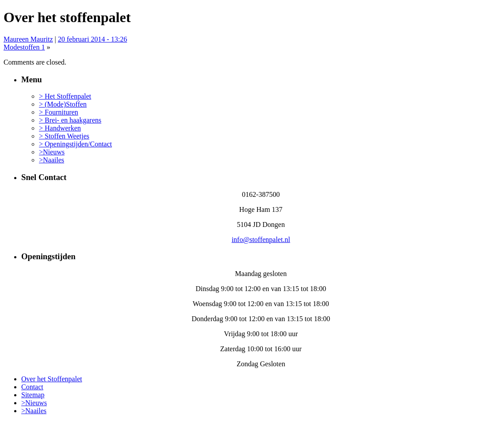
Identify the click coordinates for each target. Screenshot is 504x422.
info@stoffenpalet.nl (261, 240)
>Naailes (52, 160)
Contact (32, 387)
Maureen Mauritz (28, 39)
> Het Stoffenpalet (65, 96)
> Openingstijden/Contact (75, 144)
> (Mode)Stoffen (63, 104)
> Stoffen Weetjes (64, 136)
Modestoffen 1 (24, 47)
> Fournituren (59, 112)
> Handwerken (60, 128)
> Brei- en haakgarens (70, 120)
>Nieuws (52, 152)
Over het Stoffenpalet (52, 379)
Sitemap (33, 395)
